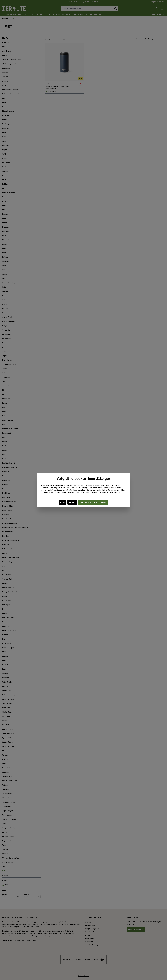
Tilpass (72, 502)
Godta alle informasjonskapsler (93, 502)
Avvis (63, 502)
